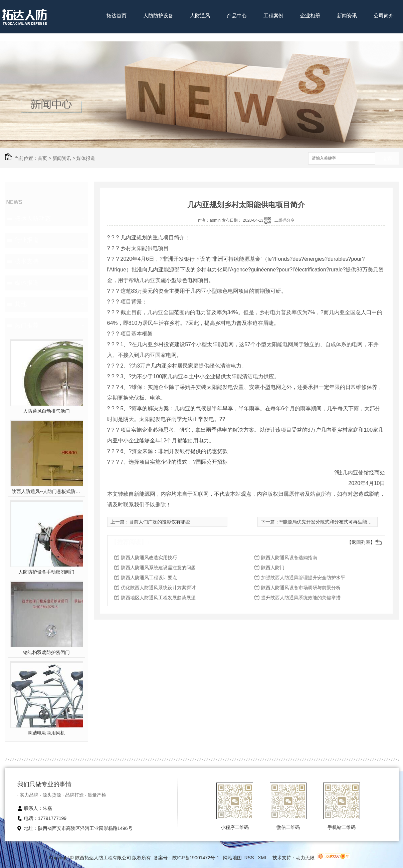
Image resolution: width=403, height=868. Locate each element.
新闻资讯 (347, 16)
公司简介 (384, 16)
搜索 (387, 159)
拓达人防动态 (33, 219)
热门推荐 (27, 325)
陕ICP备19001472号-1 (196, 858)
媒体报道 (86, 158)
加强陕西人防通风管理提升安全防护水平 (303, 578)
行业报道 (27, 240)
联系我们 (117, 36)
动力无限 (305, 858)
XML (263, 858)
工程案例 (273, 16)
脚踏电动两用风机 (46, 733)
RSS (250, 858)
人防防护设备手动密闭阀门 (46, 572)
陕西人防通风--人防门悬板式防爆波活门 (46, 491)
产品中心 (237, 16)
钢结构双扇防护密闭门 (46, 652)
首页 (42, 158)
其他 (21, 304)
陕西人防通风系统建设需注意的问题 (158, 568)
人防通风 (200, 16)
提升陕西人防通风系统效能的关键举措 (301, 598)
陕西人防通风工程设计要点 (149, 578)
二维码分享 (284, 220)
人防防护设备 (158, 16)
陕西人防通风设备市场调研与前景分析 (301, 588)
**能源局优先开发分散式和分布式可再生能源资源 (330, 522)
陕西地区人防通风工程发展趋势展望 (158, 598)
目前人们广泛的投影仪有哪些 (160, 522)
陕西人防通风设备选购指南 (289, 558)
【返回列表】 (361, 542)
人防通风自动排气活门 (46, 411)
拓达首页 (117, 16)
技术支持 (27, 261)
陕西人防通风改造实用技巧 (149, 558)
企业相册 (310, 16)
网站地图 (232, 858)
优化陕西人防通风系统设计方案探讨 (158, 588)
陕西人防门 (273, 568)
